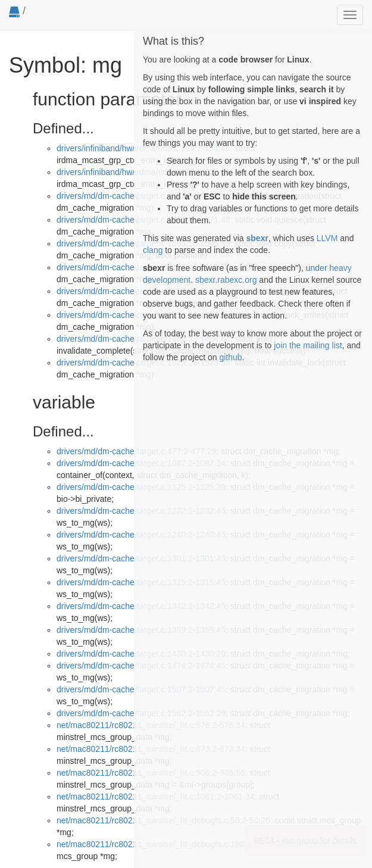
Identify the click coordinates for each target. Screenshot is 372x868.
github (230, 357)
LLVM (327, 238)
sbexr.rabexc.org (226, 280)
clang (153, 250)
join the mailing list (308, 345)
